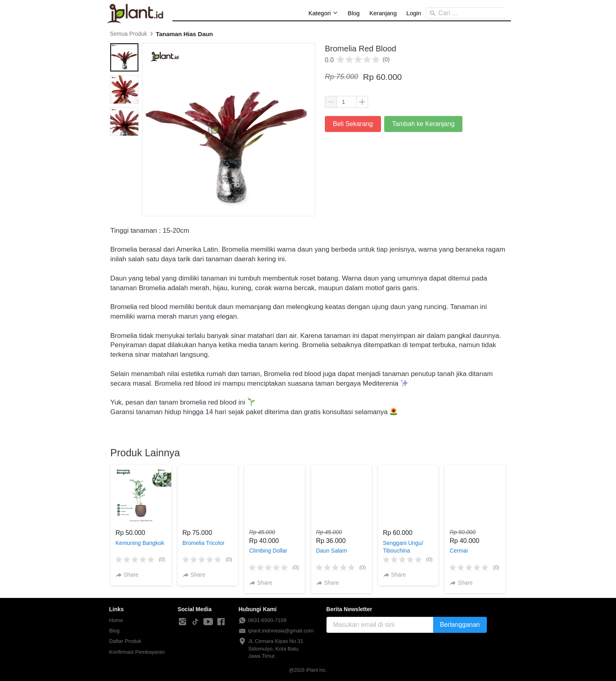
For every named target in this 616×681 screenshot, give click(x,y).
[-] (182, 622)
